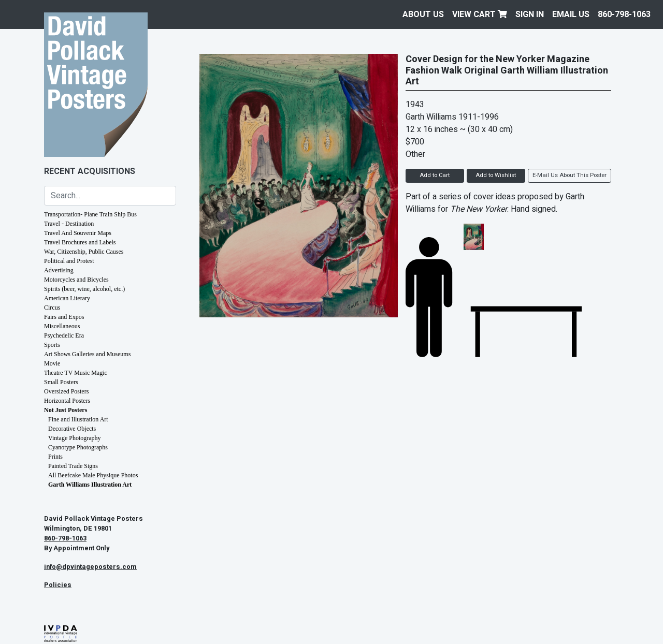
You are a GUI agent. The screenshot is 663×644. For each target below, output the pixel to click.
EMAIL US (571, 14)
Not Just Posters (66, 410)
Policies (58, 585)
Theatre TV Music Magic (76, 373)
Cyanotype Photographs (78, 447)
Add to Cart (435, 175)
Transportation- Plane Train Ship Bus (90, 214)
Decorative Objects (72, 429)
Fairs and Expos (64, 317)
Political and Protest (69, 261)
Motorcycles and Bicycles (76, 280)
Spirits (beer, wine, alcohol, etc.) (84, 289)
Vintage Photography (75, 438)
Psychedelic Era (64, 335)
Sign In (530, 14)
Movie (52, 363)
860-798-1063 (624, 14)
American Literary (67, 298)
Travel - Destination (69, 224)
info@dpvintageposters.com (90, 567)
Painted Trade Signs (73, 466)
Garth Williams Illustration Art (90, 485)
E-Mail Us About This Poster (570, 175)
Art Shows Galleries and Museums (87, 354)
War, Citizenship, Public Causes (84, 252)
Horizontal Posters (67, 401)
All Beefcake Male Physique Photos (93, 475)
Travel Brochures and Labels (80, 242)
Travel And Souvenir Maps (78, 233)
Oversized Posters (66, 391)
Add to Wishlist (496, 175)
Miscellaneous (62, 326)
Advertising (59, 270)
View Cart (480, 14)
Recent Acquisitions (90, 171)
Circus (52, 308)
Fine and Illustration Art (78, 419)
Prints (55, 457)
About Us (423, 14)
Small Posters (61, 382)
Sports (52, 345)
